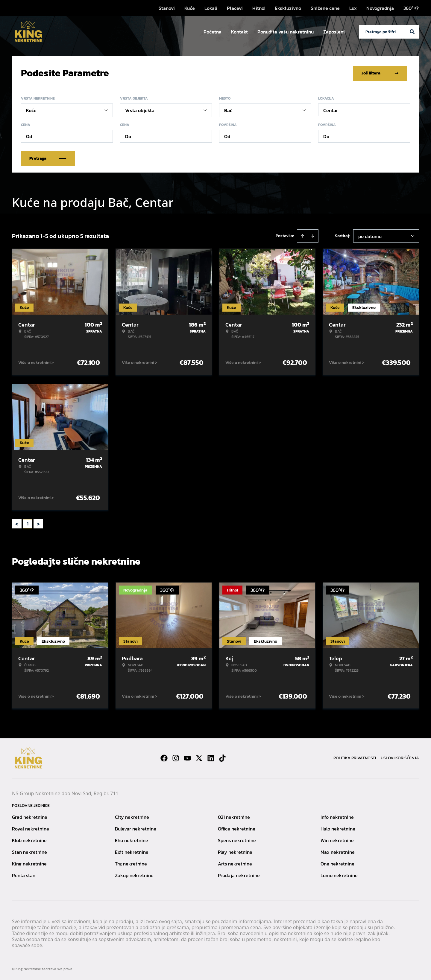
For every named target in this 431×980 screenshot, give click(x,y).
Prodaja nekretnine (239, 875)
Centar (331, 110)
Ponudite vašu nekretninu (286, 32)
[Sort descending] (313, 235)
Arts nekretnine (235, 863)
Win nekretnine (337, 840)
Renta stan (24, 875)
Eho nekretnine (132, 840)
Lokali (211, 8)
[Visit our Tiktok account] (222, 758)
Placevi (235, 8)
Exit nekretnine (132, 851)
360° (411, 8)
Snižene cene (325, 8)
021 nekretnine (234, 816)
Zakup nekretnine (134, 875)
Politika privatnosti (355, 757)
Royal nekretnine (31, 828)
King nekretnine (29, 863)
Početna (213, 32)
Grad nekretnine (30, 816)
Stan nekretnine (29, 851)
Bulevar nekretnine (136, 828)
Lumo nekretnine (339, 875)
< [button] (17, 523)
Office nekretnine (237, 828)
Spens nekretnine (237, 840)
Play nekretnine (235, 851)
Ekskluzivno (288, 8)
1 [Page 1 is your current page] (28, 523)
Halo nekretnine (338, 828)
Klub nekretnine (29, 840)
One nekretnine (337, 863)
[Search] (412, 32)
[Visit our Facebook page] (164, 758)
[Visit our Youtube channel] (187, 758)
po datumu (370, 236)
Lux (353, 8)
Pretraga (48, 158)
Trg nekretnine (131, 863)
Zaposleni (334, 32)
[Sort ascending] (303, 235)
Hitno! (259, 8)
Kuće (190, 8)
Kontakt (239, 32)
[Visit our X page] (199, 758)
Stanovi (167, 8)
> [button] (38, 523)
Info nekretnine (337, 816)
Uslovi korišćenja (400, 757)
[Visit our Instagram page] (176, 758)
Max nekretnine (338, 851)
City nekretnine (132, 816)
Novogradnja (380, 8)
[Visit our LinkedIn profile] (211, 758)
